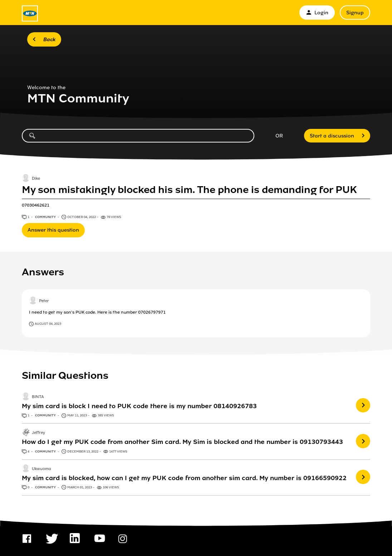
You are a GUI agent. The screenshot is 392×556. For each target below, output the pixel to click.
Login (317, 13)
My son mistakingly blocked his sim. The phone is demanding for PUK (189, 190)
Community (46, 217)
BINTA (38, 397)
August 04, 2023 (48, 324)
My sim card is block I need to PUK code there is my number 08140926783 (139, 406)
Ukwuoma (41, 469)
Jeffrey (38, 433)
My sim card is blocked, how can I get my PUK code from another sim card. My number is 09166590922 (184, 478)
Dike (36, 179)
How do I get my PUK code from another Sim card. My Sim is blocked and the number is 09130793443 (182, 442)
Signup (355, 13)
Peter (44, 301)
